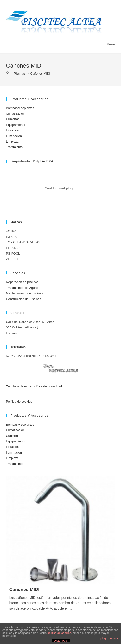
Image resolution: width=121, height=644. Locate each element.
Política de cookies (19, 401)
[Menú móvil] (108, 44)
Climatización (15, 114)
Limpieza (12, 142)
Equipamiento (16, 125)
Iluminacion (14, 136)
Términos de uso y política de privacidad (34, 386)
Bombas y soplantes (20, 108)
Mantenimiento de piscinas (24, 293)
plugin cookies (109, 639)
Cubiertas (13, 119)
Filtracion (12, 130)
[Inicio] (8, 73)
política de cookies (59, 633)
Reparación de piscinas (22, 282)
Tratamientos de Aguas (22, 288)
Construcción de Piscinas (24, 299)
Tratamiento (14, 147)
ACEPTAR (60, 641)
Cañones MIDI (40, 73)
